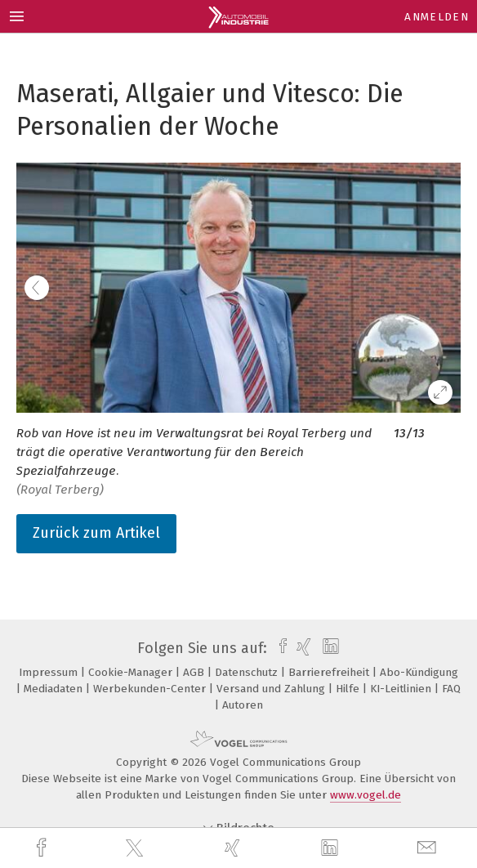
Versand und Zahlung (272, 689)
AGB (195, 672)
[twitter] (136, 848)
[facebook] (43, 848)
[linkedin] (332, 848)
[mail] (429, 848)
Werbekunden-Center (151, 689)
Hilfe (349, 689)
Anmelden (437, 17)
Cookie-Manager (132, 672)
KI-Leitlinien (402, 689)
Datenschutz (248, 672)
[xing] (234, 848)
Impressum (50, 672)
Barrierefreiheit (330, 672)
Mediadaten (55, 689)
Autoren (243, 705)
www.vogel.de (366, 795)
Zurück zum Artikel (96, 533)
